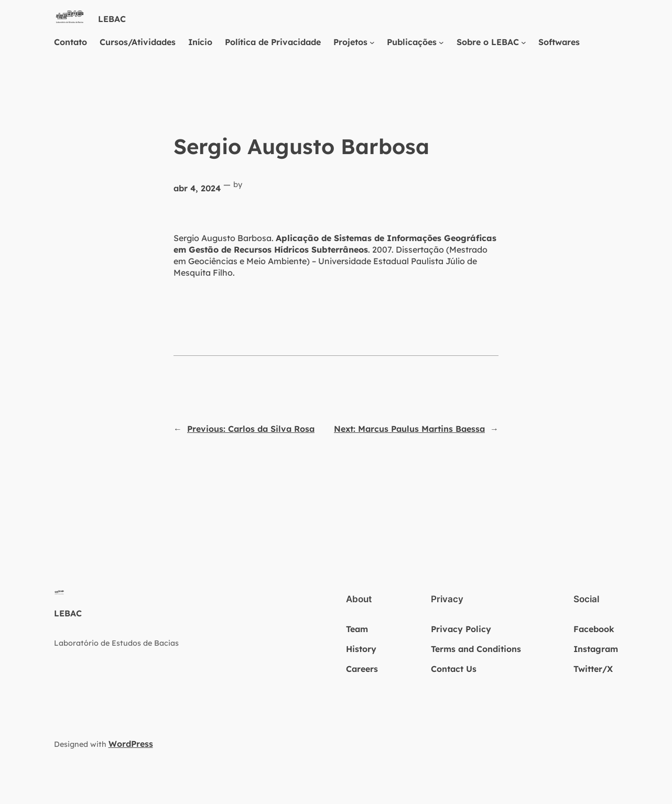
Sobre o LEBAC (488, 42)
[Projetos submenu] (372, 42)
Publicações (412, 42)
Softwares (559, 42)
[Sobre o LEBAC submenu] (524, 42)
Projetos (350, 42)
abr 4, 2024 (197, 188)
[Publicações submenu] (441, 42)
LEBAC (112, 19)
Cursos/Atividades (138, 42)
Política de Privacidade (273, 42)
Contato (71, 42)
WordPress (131, 744)
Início (200, 42)
